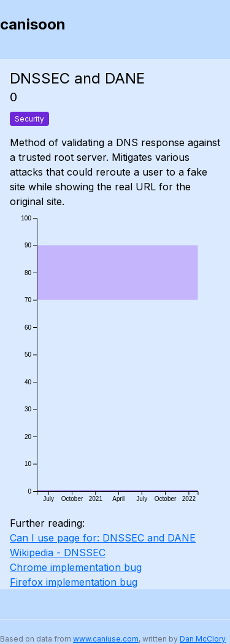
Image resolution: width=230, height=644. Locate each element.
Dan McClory (203, 639)
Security (29, 119)
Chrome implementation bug (76, 567)
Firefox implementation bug (74, 582)
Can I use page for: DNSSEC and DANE (103, 538)
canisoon (33, 24)
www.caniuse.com (106, 639)
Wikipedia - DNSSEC (58, 553)
